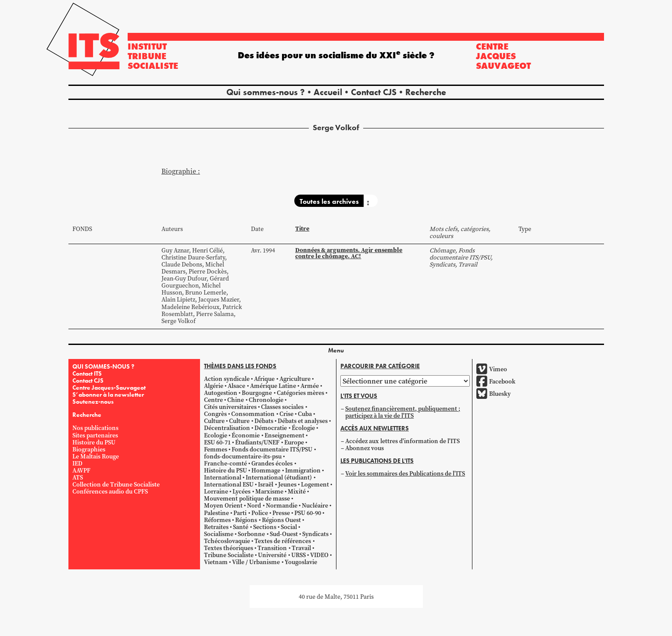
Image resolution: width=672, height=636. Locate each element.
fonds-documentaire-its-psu (243, 456)
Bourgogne (257, 393)
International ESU (229, 484)
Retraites (216, 527)
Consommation (253, 414)
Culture (214, 421)
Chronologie (266, 400)
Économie (246, 435)
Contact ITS (87, 373)
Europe (294, 442)
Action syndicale (227, 379)
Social (289, 527)
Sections (265, 527)
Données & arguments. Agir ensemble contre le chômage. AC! (349, 253)
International (223, 477)
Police (260, 513)
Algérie (214, 386)
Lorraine (216, 491)
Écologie (303, 428)
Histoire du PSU (94, 442)
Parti (240, 513)
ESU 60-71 (217, 442)
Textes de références (283, 541)
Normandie (282, 505)
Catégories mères (300, 393)
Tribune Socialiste (229, 555)
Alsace (236, 386)
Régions (246, 520)
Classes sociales (282, 407)
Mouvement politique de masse (247, 498)
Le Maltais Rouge (96, 456)
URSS (298, 555)
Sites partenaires (95, 435)
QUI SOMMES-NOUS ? (103, 366)
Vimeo (492, 369)
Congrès (215, 414)
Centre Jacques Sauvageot (503, 56)
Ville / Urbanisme (256, 562)
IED (77, 463)
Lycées (241, 491)
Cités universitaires (230, 407)
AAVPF (81, 470)
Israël (266, 484)
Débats (264, 421)
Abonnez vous (365, 448)
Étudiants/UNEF (257, 442)
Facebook (496, 381)
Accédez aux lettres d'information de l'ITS (402, 441)
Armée (310, 386)
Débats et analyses (303, 421)
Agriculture (295, 379)
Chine (236, 400)
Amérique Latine (273, 386)
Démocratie (271, 428)
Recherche (426, 92)
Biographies (89, 449)
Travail (301, 548)
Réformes (217, 520)
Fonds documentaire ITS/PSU (272, 449)
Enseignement (284, 435)
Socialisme (219, 534)
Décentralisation (227, 428)
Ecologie (216, 435)
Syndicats (315, 534)
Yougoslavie (301, 562)
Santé (241, 527)
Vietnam (216, 562)
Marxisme (269, 491)
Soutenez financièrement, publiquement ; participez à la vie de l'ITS (403, 412)
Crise (286, 414)
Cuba (305, 414)
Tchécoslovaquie (227, 541)
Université (272, 555)
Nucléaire (315, 505)
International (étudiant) (279, 477)
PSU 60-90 (308, 513)
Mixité (297, 491)
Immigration (303, 470)
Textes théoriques (229, 548)
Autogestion (221, 393)
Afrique (264, 379)
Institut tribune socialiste (153, 56)
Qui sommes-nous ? (266, 92)
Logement (315, 484)
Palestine (216, 513)
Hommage (266, 470)
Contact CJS (374, 92)
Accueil (328, 92)
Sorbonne (251, 534)
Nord (254, 505)
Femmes (216, 449)
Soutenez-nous (93, 401)
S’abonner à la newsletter (108, 394)
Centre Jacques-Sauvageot (109, 387)
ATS (78, 477)
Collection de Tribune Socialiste (116, 484)
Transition (272, 548)
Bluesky (493, 394)
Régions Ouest (281, 520)
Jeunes (287, 484)
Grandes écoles (272, 463)
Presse (281, 513)
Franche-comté (225, 463)
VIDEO (319, 555)
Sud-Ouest (284, 534)
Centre (213, 400)
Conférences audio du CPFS (110, 491)
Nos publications (95, 428)
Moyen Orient (223, 505)
